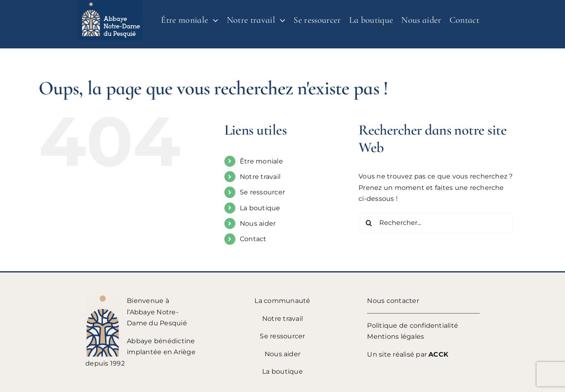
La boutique (260, 208)
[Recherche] (369, 223)
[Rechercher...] (436, 223)
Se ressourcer (262, 192)
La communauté (282, 301)
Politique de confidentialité (413, 326)
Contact (253, 239)
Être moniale (261, 161)
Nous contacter (393, 301)
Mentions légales (395, 336)
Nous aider (258, 223)
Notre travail (260, 177)
